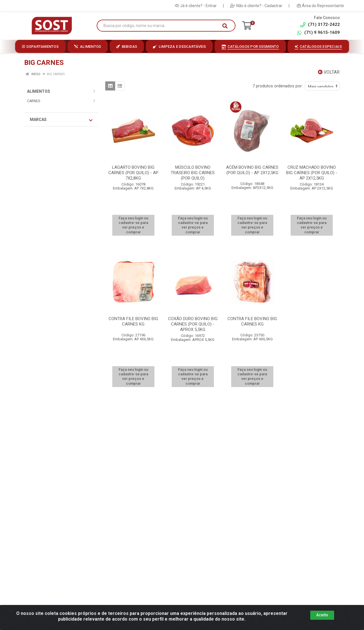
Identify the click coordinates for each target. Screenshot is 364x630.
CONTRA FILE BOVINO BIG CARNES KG (133, 321)
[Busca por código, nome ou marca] (160, 26)
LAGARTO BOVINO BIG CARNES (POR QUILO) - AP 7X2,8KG (133, 173)
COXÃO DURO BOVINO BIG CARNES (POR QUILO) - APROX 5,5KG (193, 324)
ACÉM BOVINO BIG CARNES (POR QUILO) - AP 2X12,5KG (252, 170)
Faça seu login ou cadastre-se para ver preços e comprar (133, 225)
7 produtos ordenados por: (278, 86)
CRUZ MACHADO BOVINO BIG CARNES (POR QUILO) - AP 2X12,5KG (312, 173)
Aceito (322, 615)
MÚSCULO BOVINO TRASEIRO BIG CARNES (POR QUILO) (193, 173)
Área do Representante (320, 6)
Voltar (329, 72)
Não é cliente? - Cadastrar (256, 6)
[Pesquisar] (225, 26)
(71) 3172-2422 (320, 25)
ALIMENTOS (39, 91)
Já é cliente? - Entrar (196, 6)
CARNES (34, 101)
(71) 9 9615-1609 (318, 33)
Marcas (61, 120)
